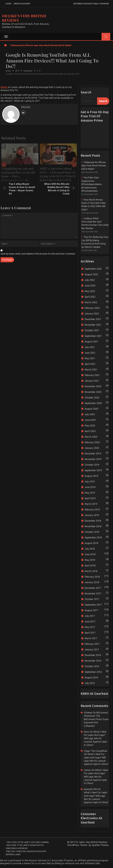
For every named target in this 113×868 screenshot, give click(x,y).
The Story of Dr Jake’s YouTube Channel (28, 842)
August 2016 (91, 677)
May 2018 (90, 560)
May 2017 (90, 627)
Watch (4, 87)
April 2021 (90, 364)
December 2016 (93, 655)
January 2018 (92, 582)
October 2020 (92, 398)
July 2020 (90, 414)
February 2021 (92, 375)
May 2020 (90, 426)
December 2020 (93, 386)
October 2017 (92, 599)
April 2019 (90, 498)
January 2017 (92, 649)
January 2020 (92, 448)
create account (22, 4)
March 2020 (91, 437)
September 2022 (93, 269)
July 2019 (90, 482)
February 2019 (92, 510)
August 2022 (91, 274)
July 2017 (90, 616)
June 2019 (90, 487)
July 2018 (90, 549)
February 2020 (92, 442)
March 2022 (91, 302)
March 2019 (91, 504)
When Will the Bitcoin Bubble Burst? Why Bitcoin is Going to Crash (57, 189)
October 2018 (92, 532)
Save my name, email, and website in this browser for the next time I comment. (38, 254)
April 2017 (90, 633)
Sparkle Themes (100, 845)
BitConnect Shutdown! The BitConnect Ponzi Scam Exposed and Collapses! (96, 719)
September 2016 (93, 672)
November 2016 (93, 661)
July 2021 (90, 347)
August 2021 (91, 342)
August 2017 (91, 610)
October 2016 (92, 666)
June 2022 (90, 286)
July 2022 (90, 280)
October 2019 (92, 465)
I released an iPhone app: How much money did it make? (41, 45)
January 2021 (92, 381)
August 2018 (91, 543)
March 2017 (91, 638)
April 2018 (90, 566)
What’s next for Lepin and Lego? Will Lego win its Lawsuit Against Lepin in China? (95, 738)
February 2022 (92, 308)
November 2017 (93, 593)
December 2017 (93, 588)
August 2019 (91, 476)
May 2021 (90, 358)
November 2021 (93, 325)
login (8, 4)
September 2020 (93, 403)
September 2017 (93, 605)
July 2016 (90, 683)
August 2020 (91, 409)
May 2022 (90, 291)
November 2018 (93, 526)
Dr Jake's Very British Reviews (24, 18)
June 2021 (90, 353)
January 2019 (92, 515)
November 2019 (93, 459)
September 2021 (93, 336)
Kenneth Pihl (90, 789)
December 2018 (93, 521)
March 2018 (91, 571)
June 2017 (90, 621)
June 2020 (90, 420)
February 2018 (92, 577)
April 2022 (90, 297)
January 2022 (92, 314)
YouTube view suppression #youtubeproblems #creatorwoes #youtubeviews (92, 184)
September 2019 (93, 470)
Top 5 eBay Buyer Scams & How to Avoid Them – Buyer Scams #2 (22, 189)
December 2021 (93, 319)
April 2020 (90, 431)
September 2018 (93, 538)
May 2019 (90, 493)
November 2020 (93, 392)
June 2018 (90, 554)
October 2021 (92, 330)
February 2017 (92, 644)
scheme (88, 713)
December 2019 (93, 454)
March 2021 (91, 370)
